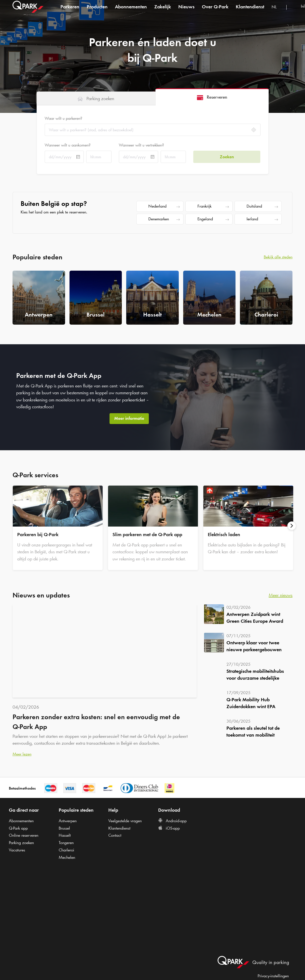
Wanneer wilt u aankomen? (68, 145)
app (18, 828)
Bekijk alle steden (278, 257)
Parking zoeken (21, 843)
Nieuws (186, 11)
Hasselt (65, 835)
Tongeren (66, 843)
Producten (97, 11)
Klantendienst (250, 11)
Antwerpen (68, 821)
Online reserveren (24, 835)
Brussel (64, 828)
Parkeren (70, 11)
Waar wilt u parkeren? (63, 118)
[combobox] (277, 12)
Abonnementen (131, 11)
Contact (115, 835)
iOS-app (169, 828)
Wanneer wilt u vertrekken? (141, 145)
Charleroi (66, 850)
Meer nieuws (281, 595)
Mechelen (67, 857)
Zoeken (227, 157)
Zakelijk (163, 11)
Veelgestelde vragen (125, 821)
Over (215, 11)
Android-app (172, 821)
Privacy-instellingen (273, 976)
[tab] (96, 98)
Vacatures (17, 850)
